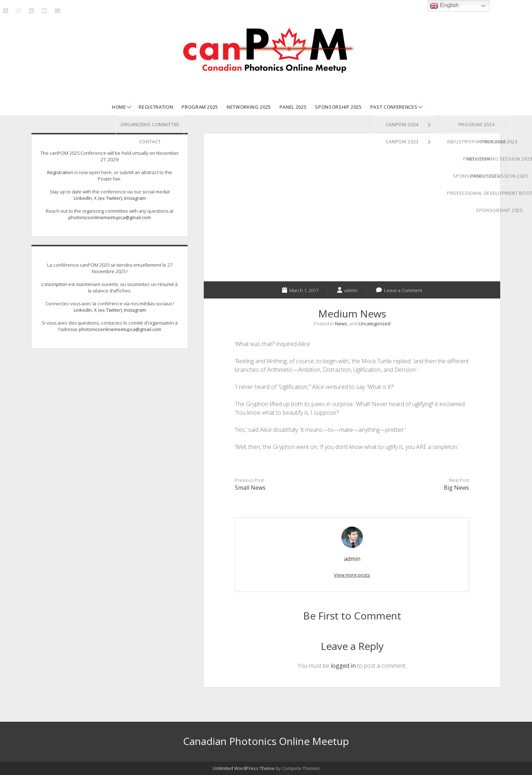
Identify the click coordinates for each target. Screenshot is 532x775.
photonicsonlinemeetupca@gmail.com (110, 217)
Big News (456, 488)
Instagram (135, 198)
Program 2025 (200, 107)
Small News (250, 488)
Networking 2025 (249, 107)
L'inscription (54, 284)
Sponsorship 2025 (338, 107)
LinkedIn (83, 198)
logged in (343, 666)
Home (119, 107)
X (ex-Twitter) (108, 198)
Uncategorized (375, 324)
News (341, 324)
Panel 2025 (293, 107)
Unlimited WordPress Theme (244, 768)
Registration (156, 107)
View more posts (352, 575)
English (444, 6)
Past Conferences (394, 107)
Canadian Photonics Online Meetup (266, 741)
